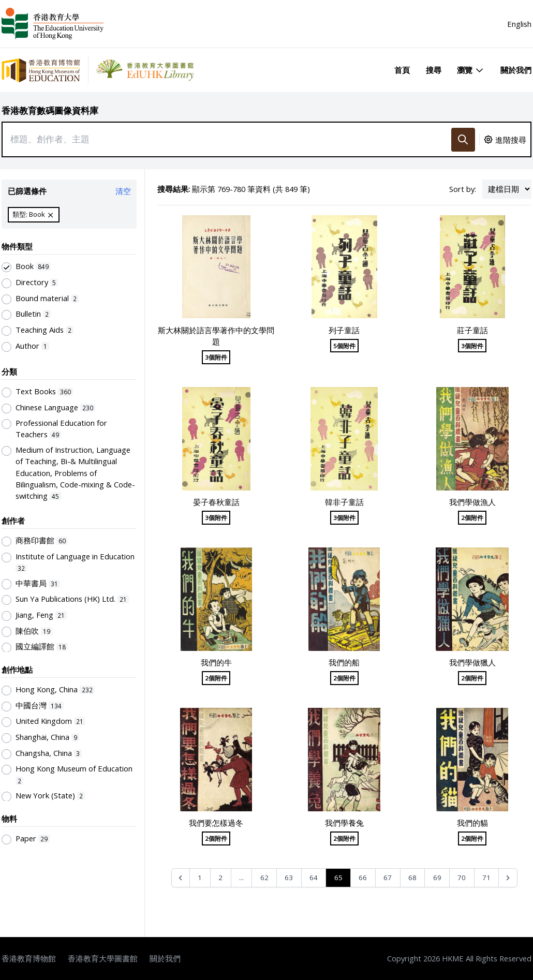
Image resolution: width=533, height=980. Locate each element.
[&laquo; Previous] (181, 878)
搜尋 (434, 70)
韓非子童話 (344, 502)
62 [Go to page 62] (264, 878)
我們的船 (344, 662)
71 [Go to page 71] (486, 878)
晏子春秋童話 (216, 502)
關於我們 (516, 70)
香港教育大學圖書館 (103, 958)
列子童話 (344, 330)
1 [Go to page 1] (200, 878)
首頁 (402, 70)
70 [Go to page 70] (462, 878)
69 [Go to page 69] (437, 878)
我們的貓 (472, 823)
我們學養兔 (344, 823)
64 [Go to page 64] (314, 878)
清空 (123, 191)
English (519, 24)
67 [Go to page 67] (388, 878)
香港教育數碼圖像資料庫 (50, 110)
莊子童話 (472, 330)
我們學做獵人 (472, 662)
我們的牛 (216, 662)
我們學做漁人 (472, 502)
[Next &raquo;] (508, 878)
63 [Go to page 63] (289, 878)
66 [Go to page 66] (363, 878)
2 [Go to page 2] (220, 878)
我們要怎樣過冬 (216, 823)
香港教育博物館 (29, 958)
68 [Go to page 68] (412, 878)
